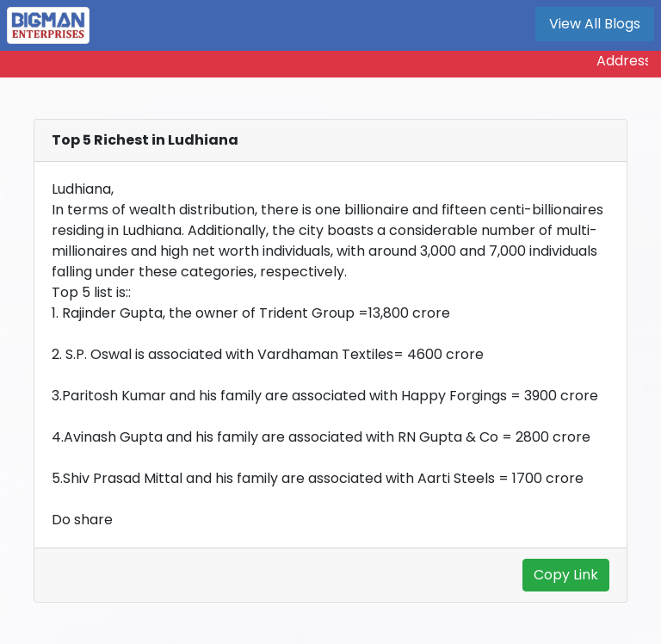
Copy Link (566, 575)
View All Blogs (595, 24)
